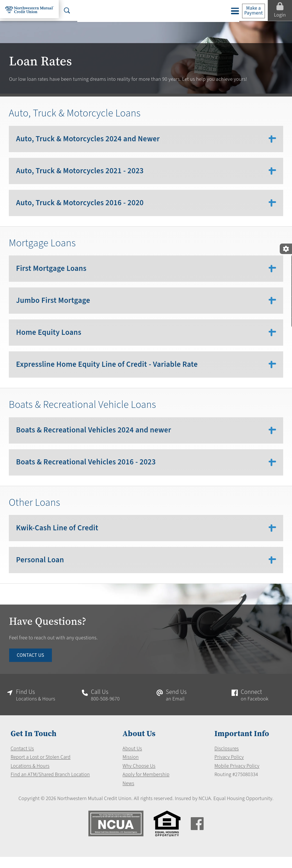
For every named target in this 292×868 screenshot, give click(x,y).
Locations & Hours (30, 777)
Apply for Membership (146, 786)
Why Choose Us (139, 777)
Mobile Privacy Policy (237, 777)
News (128, 794)
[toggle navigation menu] (232, 11)
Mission (130, 768)
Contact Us (22, 760)
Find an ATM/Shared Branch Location (50, 786)
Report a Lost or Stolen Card (41, 768)
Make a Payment (251, 11)
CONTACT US (31, 665)
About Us (132, 760)
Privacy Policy (229, 768)
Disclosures (227, 760)
